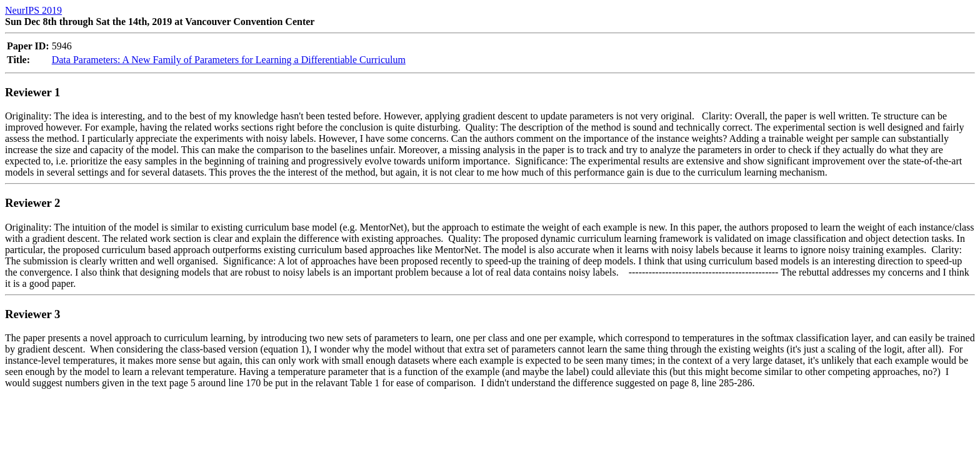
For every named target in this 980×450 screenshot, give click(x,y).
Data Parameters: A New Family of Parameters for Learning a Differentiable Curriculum (229, 60)
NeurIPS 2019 (33, 10)
